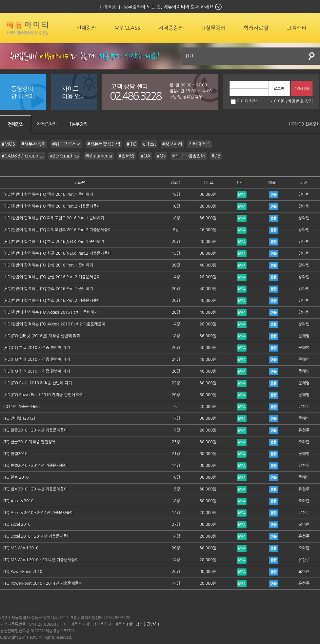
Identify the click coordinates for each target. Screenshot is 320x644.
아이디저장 (244, 101)
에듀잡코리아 (28, 28)
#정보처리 (172, 144)
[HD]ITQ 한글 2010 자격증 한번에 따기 (37, 348)
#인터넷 (127, 156)
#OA (146, 156)
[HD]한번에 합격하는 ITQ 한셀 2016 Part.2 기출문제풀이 (52, 277)
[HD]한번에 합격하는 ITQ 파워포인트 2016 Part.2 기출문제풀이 (57, 230)
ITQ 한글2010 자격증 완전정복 (30, 442)
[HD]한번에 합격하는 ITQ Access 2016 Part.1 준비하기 (51, 312)
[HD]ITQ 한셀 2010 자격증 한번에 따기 (37, 359)
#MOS (8, 144)
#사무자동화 (33, 144)
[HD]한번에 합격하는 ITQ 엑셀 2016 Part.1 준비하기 (48, 194)
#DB (216, 156)
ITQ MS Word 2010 (21, 548)
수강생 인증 (302, 89)
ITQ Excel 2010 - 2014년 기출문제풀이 (37, 536)
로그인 (279, 89)
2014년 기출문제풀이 (21, 407)
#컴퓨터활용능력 (104, 144)
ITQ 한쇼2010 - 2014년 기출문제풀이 (35, 489)
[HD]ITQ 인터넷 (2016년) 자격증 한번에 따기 (42, 336)
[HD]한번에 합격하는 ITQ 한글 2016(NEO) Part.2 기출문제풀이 (57, 253)
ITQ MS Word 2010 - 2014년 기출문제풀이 (41, 560)
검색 (312, 56)
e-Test (149, 144)
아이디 (280, 101)
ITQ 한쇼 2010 (16, 477)
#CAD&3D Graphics (23, 156)
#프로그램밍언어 (189, 156)
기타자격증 (199, 144)
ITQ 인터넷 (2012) (19, 418)
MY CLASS (127, 28)
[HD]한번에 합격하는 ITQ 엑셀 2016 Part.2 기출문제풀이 (52, 206)
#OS (161, 156)
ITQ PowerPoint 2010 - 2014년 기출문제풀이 (43, 583)
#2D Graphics (64, 156)
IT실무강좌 (214, 28)
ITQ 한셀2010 (15, 454)
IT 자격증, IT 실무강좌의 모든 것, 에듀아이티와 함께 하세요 (156, 7)
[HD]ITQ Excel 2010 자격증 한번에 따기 (38, 383)
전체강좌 (86, 28)
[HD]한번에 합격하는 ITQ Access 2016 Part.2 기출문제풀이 (54, 324)
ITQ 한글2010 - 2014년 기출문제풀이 (35, 430)
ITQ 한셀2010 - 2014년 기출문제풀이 (35, 466)
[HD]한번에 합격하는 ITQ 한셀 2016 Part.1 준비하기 (48, 265)
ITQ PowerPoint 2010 (23, 572)
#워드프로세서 (66, 144)
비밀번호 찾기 (300, 101)
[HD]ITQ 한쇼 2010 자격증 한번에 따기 (37, 371)
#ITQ (132, 144)
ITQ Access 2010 (18, 501)
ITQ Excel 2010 (17, 524)
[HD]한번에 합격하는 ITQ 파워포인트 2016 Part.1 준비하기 (54, 218)
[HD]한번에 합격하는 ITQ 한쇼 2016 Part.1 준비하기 (48, 289)
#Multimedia (99, 156)
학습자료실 (256, 28)
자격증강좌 (171, 28)
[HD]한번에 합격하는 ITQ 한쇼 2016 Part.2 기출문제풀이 (52, 301)
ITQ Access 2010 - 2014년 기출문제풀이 (38, 513)
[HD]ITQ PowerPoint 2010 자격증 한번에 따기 (43, 395)
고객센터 (297, 28)
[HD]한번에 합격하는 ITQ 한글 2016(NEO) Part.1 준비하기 (54, 242)
